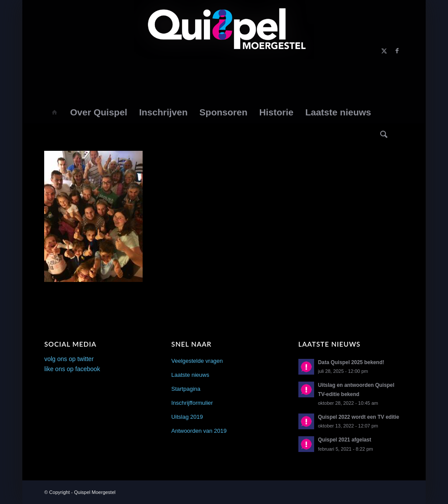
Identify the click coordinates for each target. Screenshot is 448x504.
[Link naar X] (384, 51)
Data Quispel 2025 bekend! (351, 362)
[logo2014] (224, 51)
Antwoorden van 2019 (199, 431)
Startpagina (186, 389)
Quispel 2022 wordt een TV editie (359, 417)
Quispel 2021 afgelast (345, 440)
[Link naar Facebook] (397, 51)
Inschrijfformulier (192, 403)
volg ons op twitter (69, 359)
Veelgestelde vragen (197, 361)
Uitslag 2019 (187, 417)
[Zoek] (384, 134)
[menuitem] (54, 112)
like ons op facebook (72, 369)
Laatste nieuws (190, 375)
